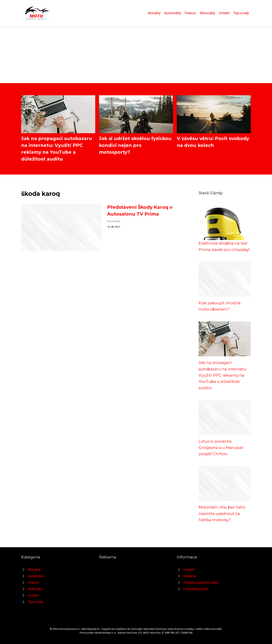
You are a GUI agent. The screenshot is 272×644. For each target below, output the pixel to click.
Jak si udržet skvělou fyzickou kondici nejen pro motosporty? (135, 145)
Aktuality (154, 13)
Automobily (173, 13)
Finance (190, 13)
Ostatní (224, 13)
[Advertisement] (136, 55)
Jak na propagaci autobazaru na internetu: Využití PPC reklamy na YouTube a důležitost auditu (223, 375)
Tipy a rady (241, 13)
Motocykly (208, 13)
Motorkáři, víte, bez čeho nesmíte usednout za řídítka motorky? (222, 513)
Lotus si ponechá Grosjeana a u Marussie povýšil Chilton (221, 448)
